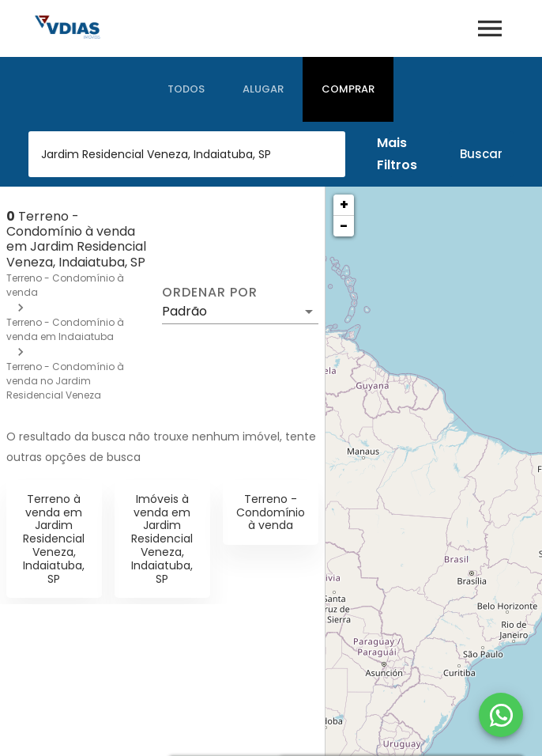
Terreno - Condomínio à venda (271, 512)
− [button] (344, 226)
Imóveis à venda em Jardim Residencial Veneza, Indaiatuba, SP (162, 539)
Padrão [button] (184, 311)
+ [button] (344, 204)
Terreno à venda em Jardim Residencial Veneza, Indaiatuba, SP (54, 539)
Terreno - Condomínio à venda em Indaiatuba (65, 329)
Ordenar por (209, 293)
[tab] (186, 89)
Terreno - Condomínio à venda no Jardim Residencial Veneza (65, 381)
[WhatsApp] (501, 715)
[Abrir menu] (490, 28)
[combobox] (187, 154)
